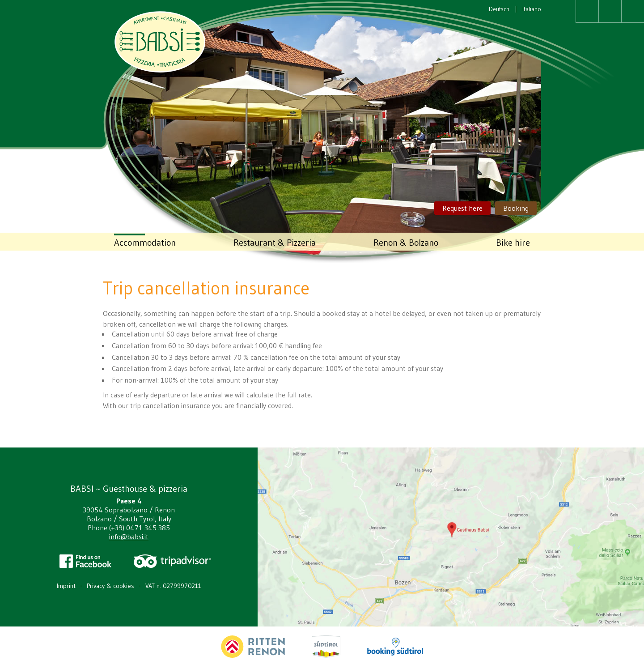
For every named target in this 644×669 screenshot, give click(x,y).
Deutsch (499, 9)
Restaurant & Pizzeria (275, 243)
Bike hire (513, 243)
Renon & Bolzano (406, 243)
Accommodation (145, 243)
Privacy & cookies (110, 586)
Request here (462, 208)
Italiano (532, 9)
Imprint (66, 586)
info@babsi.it (129, 537)
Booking (516, 208)
